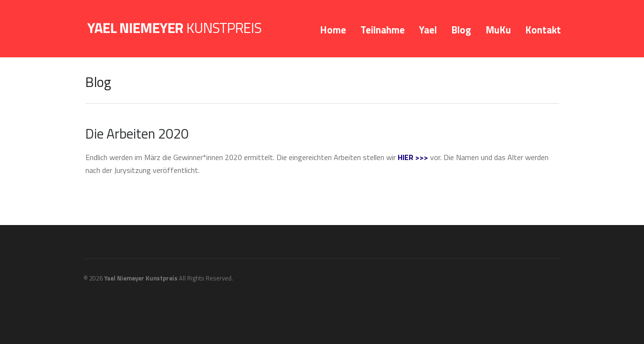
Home (333, 30)
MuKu (498, 30)
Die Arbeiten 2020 (137, 133)
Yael (428, 30)
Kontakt (543, 30)
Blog (461, 30)
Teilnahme (383, 30)
